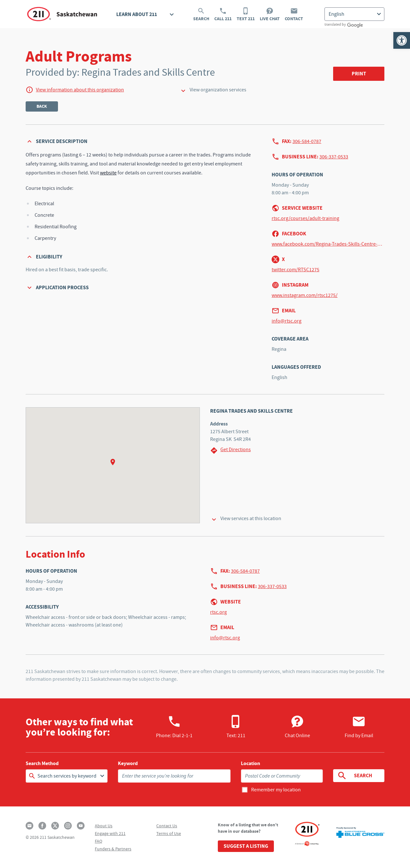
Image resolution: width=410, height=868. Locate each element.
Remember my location (276, 790)
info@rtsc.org (287, 321)
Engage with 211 (110, 833)
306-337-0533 (334, 157)
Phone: (174, 727)
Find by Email (359, 727)
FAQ (98, 841)
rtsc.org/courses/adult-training (305, 218)
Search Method (42, 763)
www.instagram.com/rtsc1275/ (305, 295)
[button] (402, 40)
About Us (104, 826)
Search (201, 14)
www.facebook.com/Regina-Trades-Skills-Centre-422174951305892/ (328, 244)
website (108, 173)
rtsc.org (218, 612)
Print (359, 74)
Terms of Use (169, 833)
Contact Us (167, 826)
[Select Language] (354, 14)
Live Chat (270, 14)
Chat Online (297, 727)
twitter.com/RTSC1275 (295, 270)
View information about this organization (80, 90)
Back (42, 106)
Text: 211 (236, 727)
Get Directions (230, 450)
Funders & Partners (113, 849)
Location (250, 763)
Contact (294, 14)
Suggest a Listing (246, 846)
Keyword (128, 763)
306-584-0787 (307, 141)
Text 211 (246, 14)
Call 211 (223, 14)
